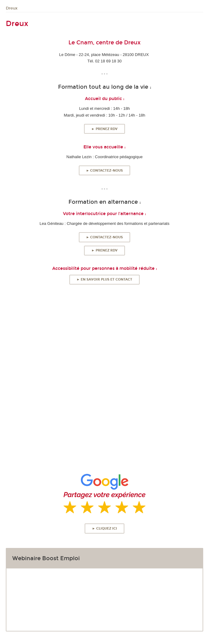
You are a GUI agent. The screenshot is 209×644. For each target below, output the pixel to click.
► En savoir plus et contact (105, 279)
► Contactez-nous (105, 171)
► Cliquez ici (105, 529)
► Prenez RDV (105, 129)
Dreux (12, 8)
